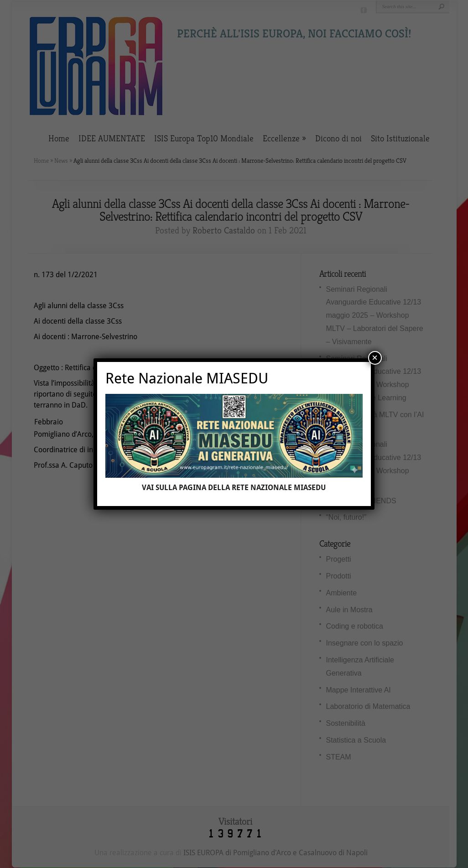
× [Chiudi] (375, 358)
